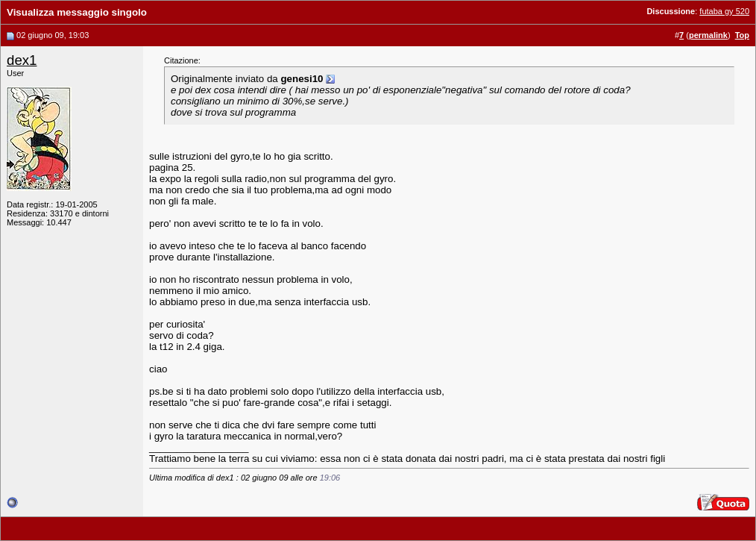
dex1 (22, 60)
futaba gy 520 (724, 11)
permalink (708, 35)
